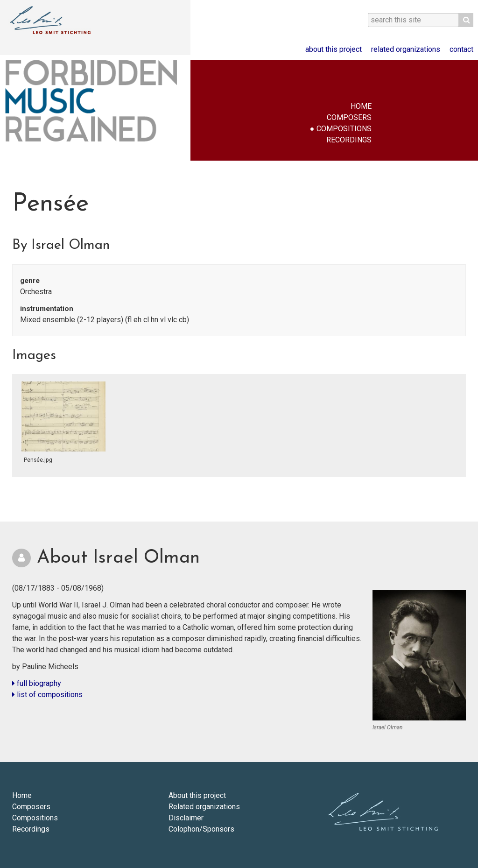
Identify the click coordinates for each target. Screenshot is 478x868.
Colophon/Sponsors (201, 829)
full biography (37, 683)
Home (361, 106)
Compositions (344, 129)
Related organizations (406, 49)
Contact (461, 49)
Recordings (349, 140)
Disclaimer (186, 818)
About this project (334, 49)
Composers (349, 117)
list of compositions (47, 695)
